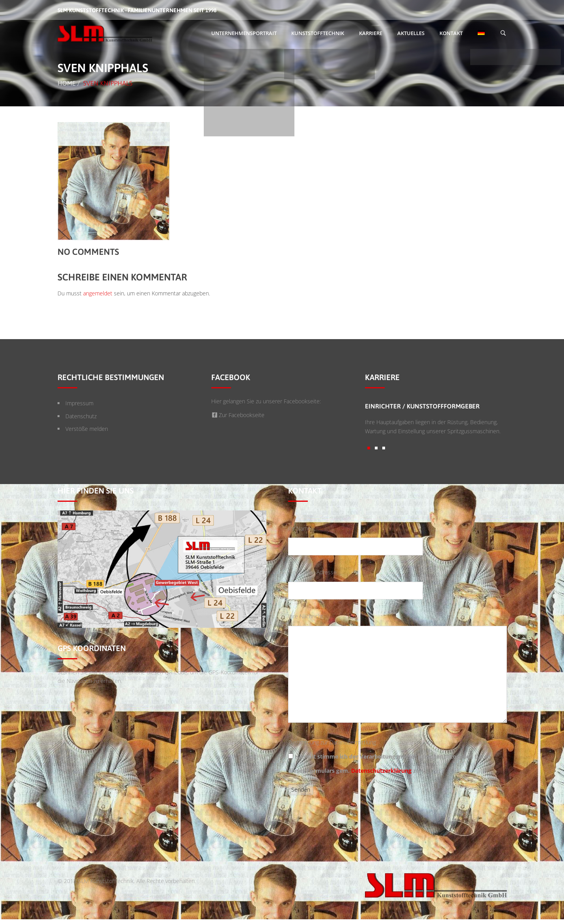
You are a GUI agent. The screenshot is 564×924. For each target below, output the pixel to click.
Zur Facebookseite (238, 415)
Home (67, 83)
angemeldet (98, 293)
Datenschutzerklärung (381, 771)
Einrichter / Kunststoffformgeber (422, 406)
